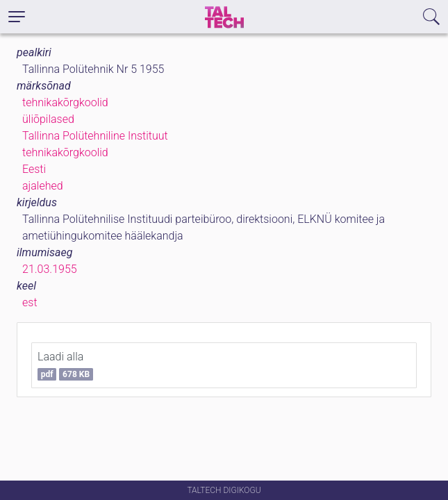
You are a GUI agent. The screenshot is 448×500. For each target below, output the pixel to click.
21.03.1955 (50, 269)
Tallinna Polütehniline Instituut (95, 136)
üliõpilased (48, 119)
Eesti (34, 169)
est (30, 302)
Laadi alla (65, 365)
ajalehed (43, 186)
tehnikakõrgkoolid (65, 102)
